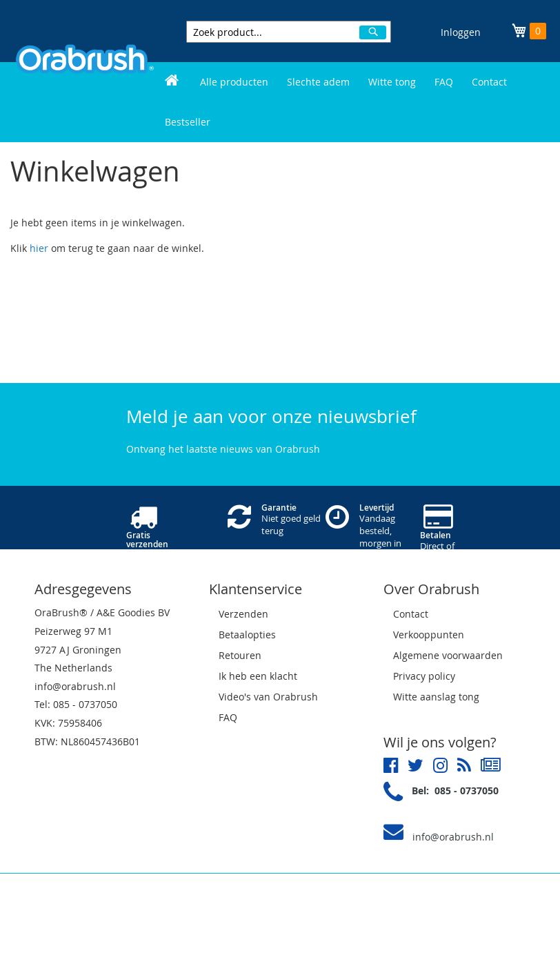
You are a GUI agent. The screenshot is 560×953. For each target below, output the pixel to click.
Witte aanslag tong (436, 697)
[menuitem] (172, 82)
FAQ (228, 717)
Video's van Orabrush (268, 697)
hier (39, 248)
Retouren (240, 655)
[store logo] (85, 70)
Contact (411, 614)
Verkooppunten (429, 635)
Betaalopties (247, 635)
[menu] (356, 102)
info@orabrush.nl (453, 837)
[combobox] (289, 32)
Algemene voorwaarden (448, 655)
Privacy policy (424, 676)
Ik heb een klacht (258, 676)
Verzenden (243, 614)
